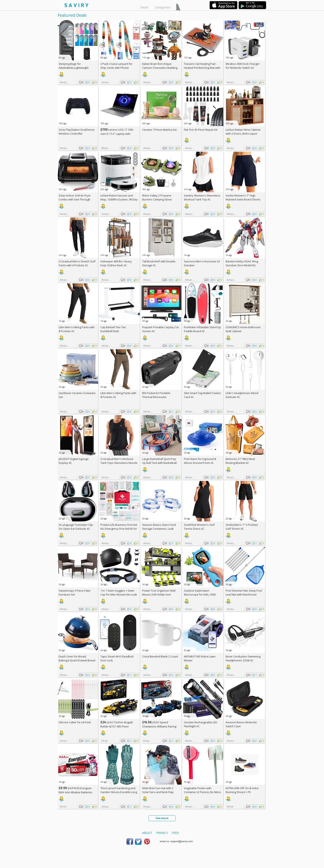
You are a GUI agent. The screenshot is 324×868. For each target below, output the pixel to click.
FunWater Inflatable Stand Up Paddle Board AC (202, 329)
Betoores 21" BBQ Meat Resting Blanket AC (240, 461)
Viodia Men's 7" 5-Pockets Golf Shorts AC (242, 527)
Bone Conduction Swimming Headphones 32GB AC (243, 658)
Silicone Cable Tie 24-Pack (75, 722)
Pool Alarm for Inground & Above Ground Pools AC (200, 461)
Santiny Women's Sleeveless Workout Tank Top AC (202, 197)
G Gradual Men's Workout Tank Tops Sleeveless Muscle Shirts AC (119, 463)
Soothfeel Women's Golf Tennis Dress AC (199, 527)
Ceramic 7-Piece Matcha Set (159, 130)
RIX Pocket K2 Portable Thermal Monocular (156, 395)
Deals (144, 7)
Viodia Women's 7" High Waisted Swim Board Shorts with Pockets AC (243, 199)
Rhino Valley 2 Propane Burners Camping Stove (157, 197)
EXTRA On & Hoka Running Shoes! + (242, 790)
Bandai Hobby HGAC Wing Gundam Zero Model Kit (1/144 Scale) (242, 265)
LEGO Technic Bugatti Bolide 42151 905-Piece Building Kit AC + (117, 726)
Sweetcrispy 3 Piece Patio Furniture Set (75, 593)
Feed (175, 833)
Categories (163, 7)
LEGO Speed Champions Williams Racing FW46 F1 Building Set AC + (159, 726)
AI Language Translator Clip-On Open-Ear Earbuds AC (76, 527)
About (147, 833)
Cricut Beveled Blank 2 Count (160, 656)
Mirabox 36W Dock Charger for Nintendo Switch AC (243, 66)
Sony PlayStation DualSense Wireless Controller (77, 132)
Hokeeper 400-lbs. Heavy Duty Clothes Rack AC (116, 263)
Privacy (162, 833)
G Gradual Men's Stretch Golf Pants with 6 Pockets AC (77, 263)
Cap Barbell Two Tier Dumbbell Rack (113, 329)
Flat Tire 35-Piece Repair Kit (201, 130)
